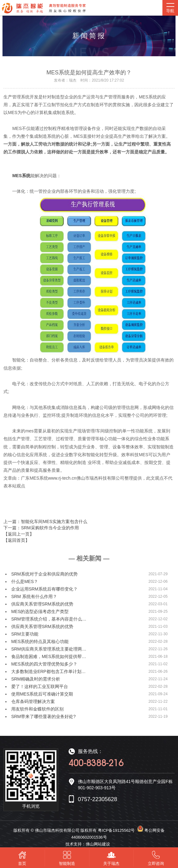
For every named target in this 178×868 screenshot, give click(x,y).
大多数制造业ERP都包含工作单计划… (48, 671)
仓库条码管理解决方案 (33, 701)
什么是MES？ (25, 581)
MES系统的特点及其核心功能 (40, 641)
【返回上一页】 (19, 534)
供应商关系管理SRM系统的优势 (42, 604)
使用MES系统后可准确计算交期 (42, 694)
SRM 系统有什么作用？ (34, 596)
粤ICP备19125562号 (116, 830)
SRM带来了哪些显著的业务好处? (43, 716)
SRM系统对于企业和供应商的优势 (44, 574)
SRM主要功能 (25, 634)
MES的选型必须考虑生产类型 (40, 611)
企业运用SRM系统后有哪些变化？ (44, 589)
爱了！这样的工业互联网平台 (40, 686)
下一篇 (41, 528)
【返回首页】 (17, 540)
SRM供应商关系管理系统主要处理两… (49, 649)
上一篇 (45, 521)
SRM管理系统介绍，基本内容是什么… (49, 619)
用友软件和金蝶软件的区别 (37, 709)
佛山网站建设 (98, 844)
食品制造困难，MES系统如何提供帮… (49, 656)
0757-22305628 (98, 799)
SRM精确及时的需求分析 (36, 679)
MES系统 (21, 176)
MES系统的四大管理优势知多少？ (44, 664)
